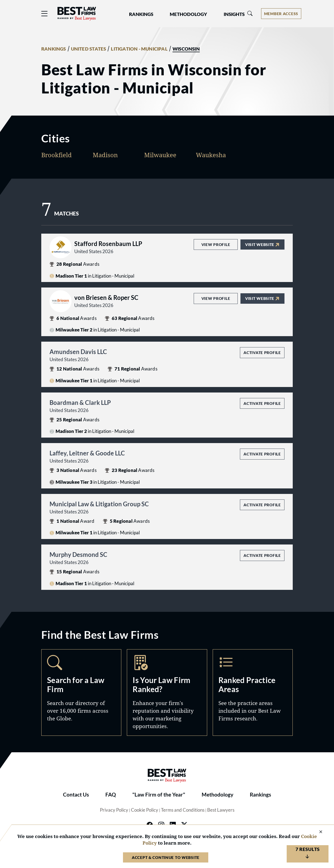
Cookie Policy (145, 810)
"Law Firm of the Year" (159, 795)
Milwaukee (160, 155)
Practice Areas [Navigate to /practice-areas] (253, 693)
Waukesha (211, 155)
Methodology (217, 795)
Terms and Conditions (183, 810)
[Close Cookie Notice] (317, 832)
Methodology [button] (188, 14)
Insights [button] (234, 14)
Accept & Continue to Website (166, 857)
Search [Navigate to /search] (81, 693)
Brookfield (57, 155)
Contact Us (76, 795)
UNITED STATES (89, 49)
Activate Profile (262, 353)
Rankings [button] (141, 14)
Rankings (260, 795)
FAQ (111, 795)
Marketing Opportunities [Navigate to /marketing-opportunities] (167, 693)
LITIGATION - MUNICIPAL (139, 49)
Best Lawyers (221, 810)
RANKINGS (54, 49)
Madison (105, 155)
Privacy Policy (114, 810)
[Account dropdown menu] (281, 14)
